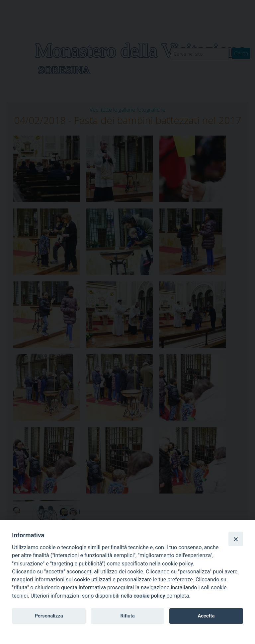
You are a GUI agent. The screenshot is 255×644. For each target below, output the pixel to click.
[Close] (236, 539)
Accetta (206, 616)
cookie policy (149, 596)
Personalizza (49, 616)
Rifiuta (127, 616)
